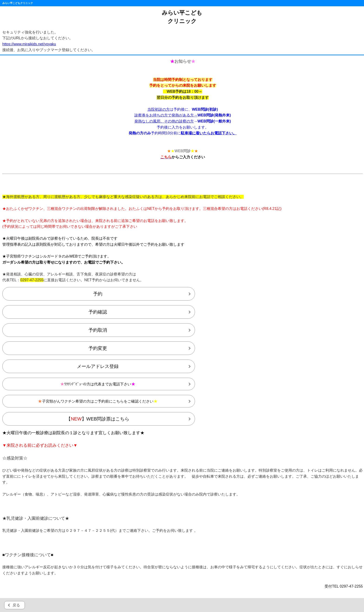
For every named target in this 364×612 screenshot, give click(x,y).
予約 (98, 294)
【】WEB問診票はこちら (98, 419)
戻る (16, 605)
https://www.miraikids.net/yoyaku (29, 44)
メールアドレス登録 (98, 366)
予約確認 (98, 312)
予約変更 (98, 348)
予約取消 (98, 330)
